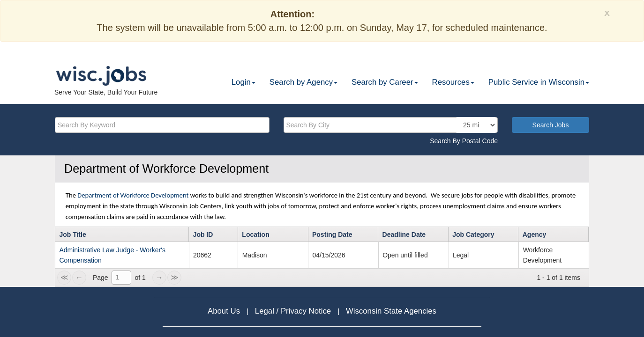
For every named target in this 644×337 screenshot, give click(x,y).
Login (243, 82)
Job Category (473, 234)
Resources (453, 82)
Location (255, 234)
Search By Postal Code (464, 141)
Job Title (72, 234)
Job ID (203, 234)
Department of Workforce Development (133, 195)
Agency (535, 234)
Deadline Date (404, 234)
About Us (225, 311)
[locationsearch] (476, 125)
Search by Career (385, 82)
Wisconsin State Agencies (391, 311)
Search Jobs (551, 125)
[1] (121, 278)
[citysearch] (391, 125)
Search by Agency (303, 82)
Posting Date (332, 234)
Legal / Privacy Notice (294, 311)
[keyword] (162, 125)
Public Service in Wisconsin (539, 82)
